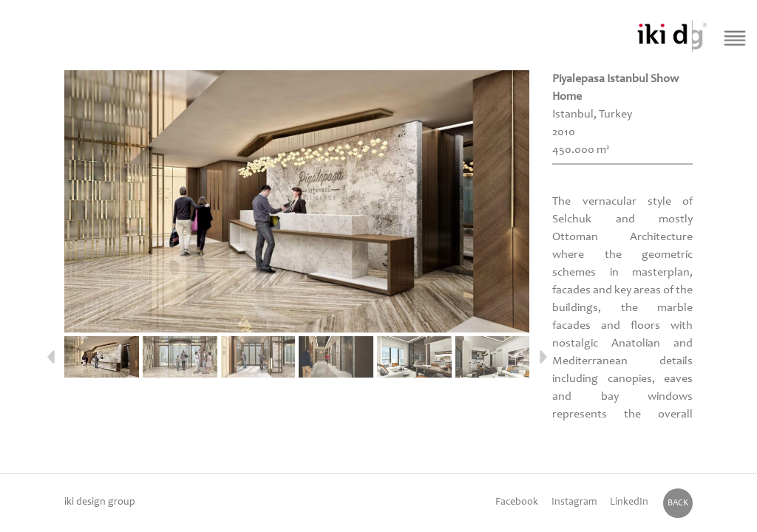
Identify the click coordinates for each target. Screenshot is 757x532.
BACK (678, 503)
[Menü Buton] (735, 38)
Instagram (574, 502)
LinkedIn (629, 502)
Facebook (517, 502)
